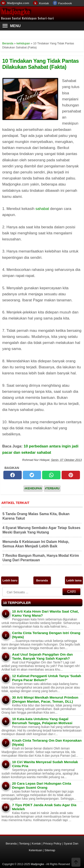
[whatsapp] (51, 475)
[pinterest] (71, 475)
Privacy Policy (52, 843)
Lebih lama (74, 580)
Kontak (44, 3)
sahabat (42, 209)
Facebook (65, 3)
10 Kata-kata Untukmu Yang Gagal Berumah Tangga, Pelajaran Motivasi (42, 721)
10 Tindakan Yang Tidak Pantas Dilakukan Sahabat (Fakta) (41, 64)
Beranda (42, 580)
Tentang (24, 843)
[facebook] (13, 475)
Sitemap (50, 850)
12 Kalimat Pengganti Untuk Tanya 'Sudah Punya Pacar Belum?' (47, 678)
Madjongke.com (18, 3)
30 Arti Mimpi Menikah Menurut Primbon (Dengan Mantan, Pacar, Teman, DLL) (45, 699)
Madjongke (15, 12)
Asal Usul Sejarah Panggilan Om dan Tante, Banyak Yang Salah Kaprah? (42, 656)
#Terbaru (52, 488)
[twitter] (32, 475)
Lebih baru (10, 580)
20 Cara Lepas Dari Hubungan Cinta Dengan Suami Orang (42, 785)
